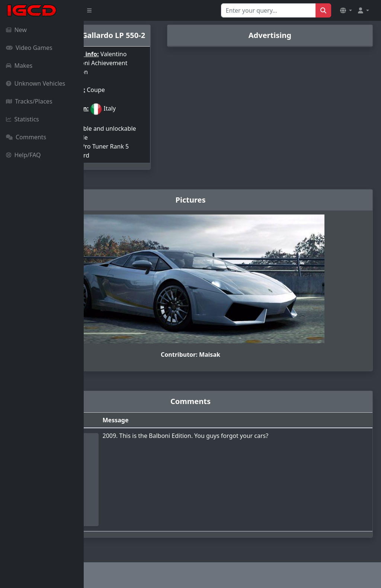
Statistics (23, 119)
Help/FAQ (23, 155)
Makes (19, 66)
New (16, 30)
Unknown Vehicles (36, 83)
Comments (26, 137)
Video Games (29, 48)
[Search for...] (268, 10)
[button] (346, 10)
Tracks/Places (29, 101)
